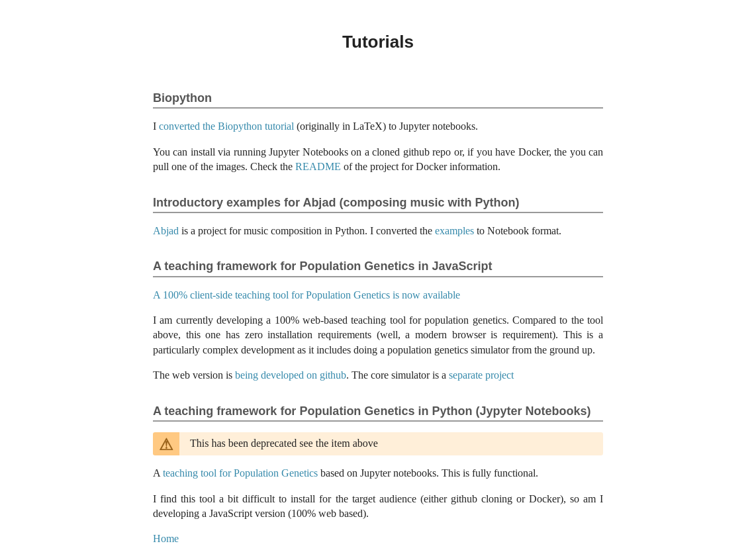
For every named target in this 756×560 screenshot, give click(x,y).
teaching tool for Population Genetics (240, 473)
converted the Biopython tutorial (226, 126)
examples (454, 231)
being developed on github (291, 375)
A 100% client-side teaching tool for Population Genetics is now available (307, 295)
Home (166, 538)
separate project (481, 375)
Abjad (166, 231)
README (318, 166)
